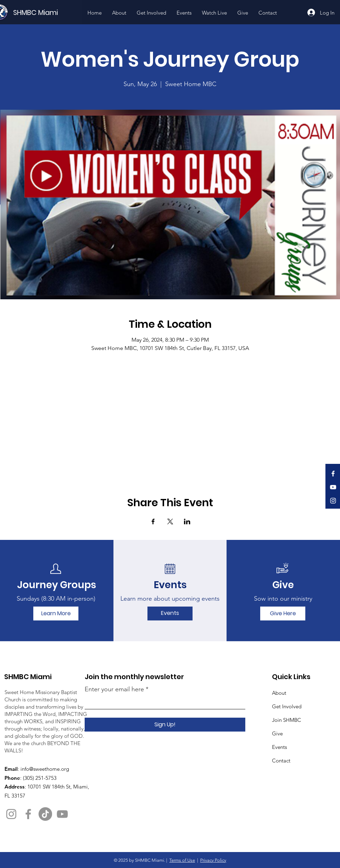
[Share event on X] (170, 521)
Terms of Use (182, 860)
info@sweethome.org (45, 769)
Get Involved (287, 706)
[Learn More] (56, 614)
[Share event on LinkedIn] (187, 521)
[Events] (170, 614)
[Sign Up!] (165, 725)
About (279, 693)
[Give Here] (283, 614)
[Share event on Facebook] (153, 521)
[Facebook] (333, 474)
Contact (281, 761)
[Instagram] (333, 501)
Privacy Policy (213, 860)
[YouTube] (333, 487)
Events (279, 747)
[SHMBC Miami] (47, 12)
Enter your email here (114, 689)
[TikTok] (45, 814)
